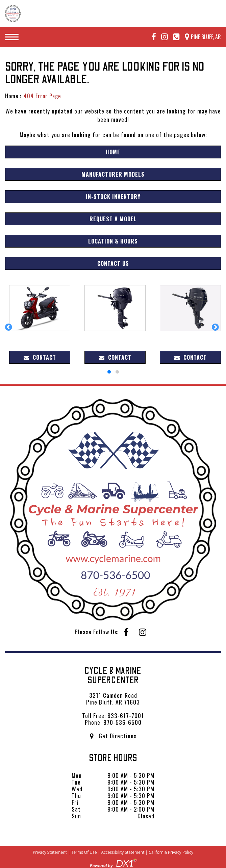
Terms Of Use (84, 852)
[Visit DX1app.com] (113, 862)
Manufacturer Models (113, 174)
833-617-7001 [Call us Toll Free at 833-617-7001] (126, 715)
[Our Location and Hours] (200, 37)
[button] (10, 330)
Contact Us (113, 263)
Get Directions (113, 736)
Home (12, 96)
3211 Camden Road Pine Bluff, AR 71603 (113, 698)
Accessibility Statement (123, 852)
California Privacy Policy (171, 852)
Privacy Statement (50, 852)
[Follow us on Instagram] (162, 37)
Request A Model (113, 219)
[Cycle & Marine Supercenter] (13, 14)
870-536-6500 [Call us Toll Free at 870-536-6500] (122, 722)
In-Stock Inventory (113, 197)
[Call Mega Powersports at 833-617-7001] (174, 37)
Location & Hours (113, 241)
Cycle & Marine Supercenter (113, 675)
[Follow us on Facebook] (151, 37)
